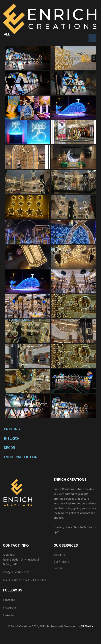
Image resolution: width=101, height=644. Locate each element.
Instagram (9, 608)
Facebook (9, 600)
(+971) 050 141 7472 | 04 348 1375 (25, 580)
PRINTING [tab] (12, 429)
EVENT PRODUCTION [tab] (21, 457)
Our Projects (61, 562)
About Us (59, 555)
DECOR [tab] (10, 448)
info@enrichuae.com (16, 572)
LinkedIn (8, 615)
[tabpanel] (50, 232)
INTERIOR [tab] (12, 438)
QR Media (86, 626)
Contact (59, 568)
